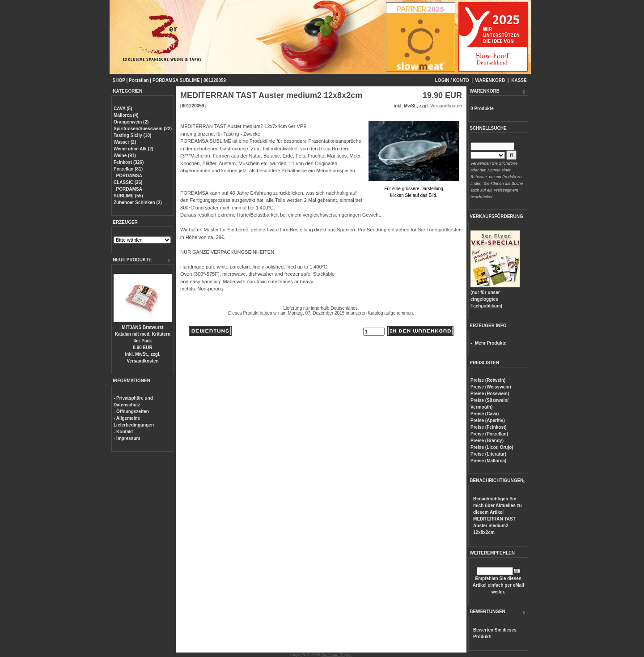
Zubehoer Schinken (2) (138, 203)
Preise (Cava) (485, 414)
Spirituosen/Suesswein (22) (143, 129)
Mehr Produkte (491, 343)
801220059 (215, 80)
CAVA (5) (123, 109)
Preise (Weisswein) (491, 387)
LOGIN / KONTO (452, 80)
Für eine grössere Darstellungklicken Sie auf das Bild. (414, 189)
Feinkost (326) (129, 162)
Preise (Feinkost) (489, 427)
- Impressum (127, 438)
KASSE (519, 80)
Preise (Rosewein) (490, 394)
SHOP (119, 80)
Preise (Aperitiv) (488, 420)
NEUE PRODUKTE (132, 260)
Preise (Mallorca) (488, 461)
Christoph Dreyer (336, 655)
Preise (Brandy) (487, 441)
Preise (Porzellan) (489, 434)
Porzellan (139, 80)
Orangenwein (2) (131, 122)
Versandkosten (142, 361)
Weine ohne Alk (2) (133, 149)
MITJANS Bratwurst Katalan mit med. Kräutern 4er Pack (143, 334)
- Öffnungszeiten (131, 412)
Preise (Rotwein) (488, 380)
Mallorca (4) (126, 115)
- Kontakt (123, 432)
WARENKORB (490, 80)
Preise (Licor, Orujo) (492, 447)
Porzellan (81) (128, 169)
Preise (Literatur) (488, 454)
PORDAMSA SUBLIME (176, 80)
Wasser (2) (125, 142)
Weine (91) (125, 156)
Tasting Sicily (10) (132, 135)
